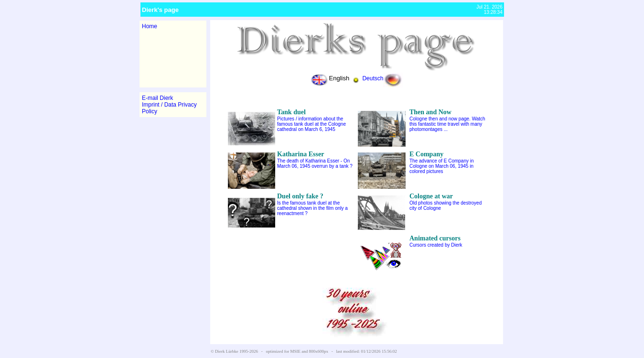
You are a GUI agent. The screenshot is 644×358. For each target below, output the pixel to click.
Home (150, 26)
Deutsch (383, 78)
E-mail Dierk (157, 98)
